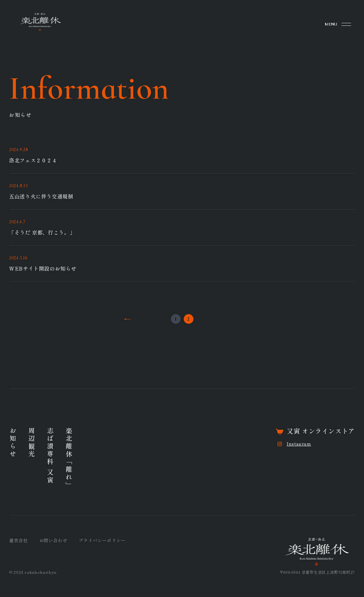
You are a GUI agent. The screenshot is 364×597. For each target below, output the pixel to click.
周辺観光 (31, 443)
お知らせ (13, 443)
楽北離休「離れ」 (69, 458)
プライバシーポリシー (102, 540)
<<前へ (127, 319)
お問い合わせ (53, 540)
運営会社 (19, 540)
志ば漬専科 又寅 (50, 456)
